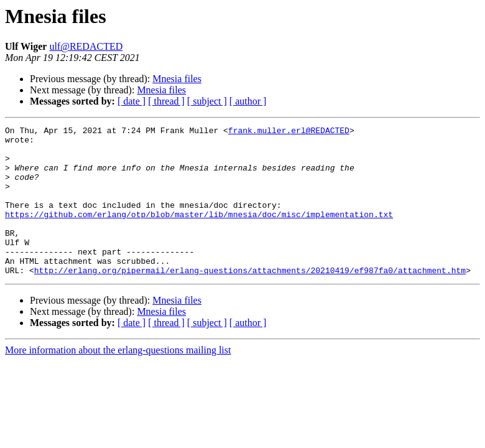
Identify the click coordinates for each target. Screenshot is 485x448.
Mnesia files (177, 79)
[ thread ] (166, 101)
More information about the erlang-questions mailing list (118, 380)
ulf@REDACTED (86, 46)
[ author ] (248, 101)
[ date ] (132, 101)
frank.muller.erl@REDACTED (289, 132)
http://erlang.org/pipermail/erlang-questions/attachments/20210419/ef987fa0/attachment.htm (250, 300)
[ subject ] (207, 101)
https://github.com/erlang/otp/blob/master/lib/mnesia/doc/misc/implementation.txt (199, 233)
